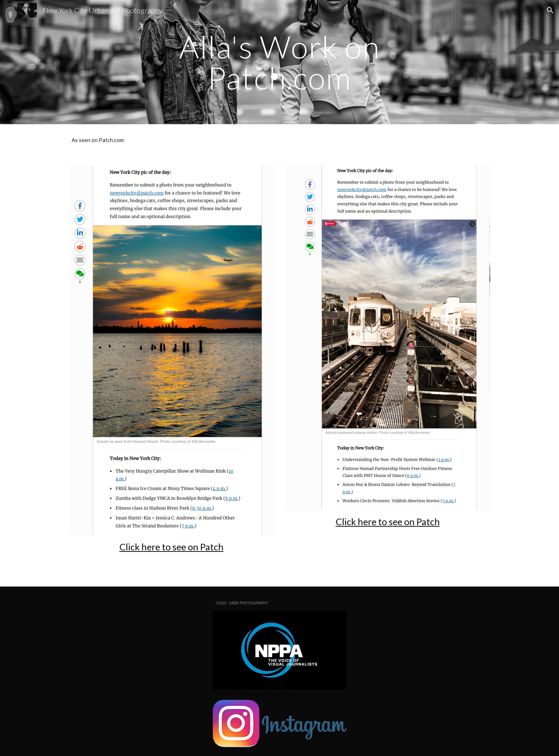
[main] (279, 62)
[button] (550, 10)
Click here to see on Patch (172, 547)
